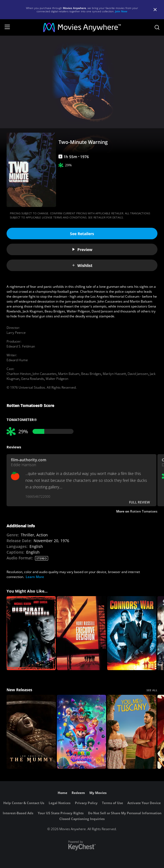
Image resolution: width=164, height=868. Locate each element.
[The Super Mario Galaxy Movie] (81, 732)
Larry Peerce (16, 333)
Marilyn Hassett (114, 374)
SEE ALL (152, 690)
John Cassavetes (45, 374)
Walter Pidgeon (57, 379)
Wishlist (82, 265)
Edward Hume (17, 360)
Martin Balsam (69, 374)
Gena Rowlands (33, 379)
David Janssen (138, 374)
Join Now (121, 11)
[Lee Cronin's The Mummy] (31, 732)
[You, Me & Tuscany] (132, 732)
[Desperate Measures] (31, 633)
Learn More (35, 577)
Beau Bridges (91, 374)
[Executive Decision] (81, 633)
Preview (82, 250)
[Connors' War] (132, 633)
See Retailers (82, 234)
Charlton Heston (19, 374)
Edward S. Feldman (21, 346)
